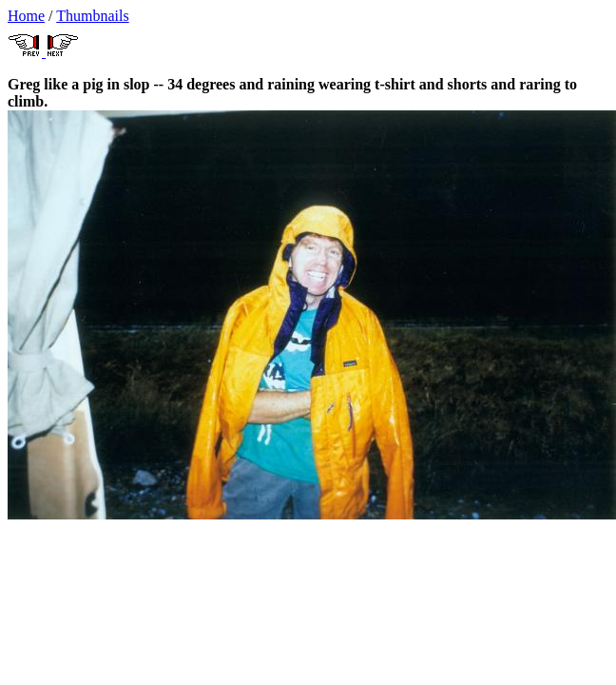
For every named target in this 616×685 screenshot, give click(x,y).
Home (26, 16)
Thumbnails (92, 16)
